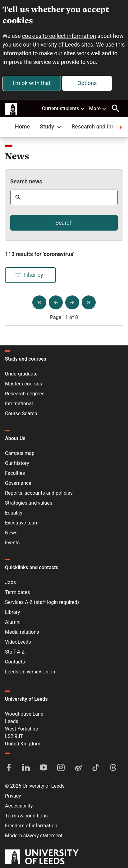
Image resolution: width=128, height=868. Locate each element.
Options (87, 83)
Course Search (21, 414)
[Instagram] (61, 768)
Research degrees (25, 394)
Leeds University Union (30, 672)
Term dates (17, 592)
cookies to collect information (59, 36)
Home (22, 126)
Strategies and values (29, 503)
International (19, 404)
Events (12, 543)
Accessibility (19, 806)
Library (12, 612)
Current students (64, 108)
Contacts (15, 662)
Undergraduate (21, 374)
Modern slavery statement (34, 836)
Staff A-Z (15, 652)
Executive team (22, 523)
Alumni (13, 622)
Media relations (22, 632)
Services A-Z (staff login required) (42, 602)
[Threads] (113, 768)
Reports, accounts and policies (39, 493)
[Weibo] (78, 768)
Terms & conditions (26, 816)
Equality (14, 513)
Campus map (20, 453)
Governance (18, 483)
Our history (17, 463)
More (98, 108)
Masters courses (23, 384)
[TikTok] (96, 768)
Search (64, 223)
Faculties (15, 473)
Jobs (10, 582)
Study (51, 126)
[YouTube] (43, 768)
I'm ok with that (32, 83)
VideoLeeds (18, 642)
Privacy (13, 796)
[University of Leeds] (42, 857)
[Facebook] (9, 768)
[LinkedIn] (26, 768)
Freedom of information (31, 826)
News (11, 533)
